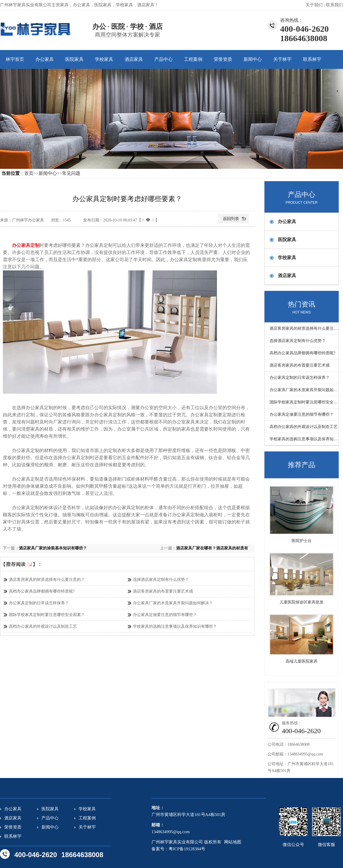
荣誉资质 (223, 59)
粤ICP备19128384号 (187, 849)
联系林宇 (312, 59)
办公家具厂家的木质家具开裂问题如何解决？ (173, 603)
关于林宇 (282, 59)
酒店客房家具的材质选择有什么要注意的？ (47, 580)
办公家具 (45, 59)
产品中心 (163, 59)
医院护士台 (302, 541)
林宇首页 (15, 59)
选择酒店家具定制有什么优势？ (161, 580)
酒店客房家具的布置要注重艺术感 (163, 591)
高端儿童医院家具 (302, 661)
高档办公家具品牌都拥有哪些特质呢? (42, 591)
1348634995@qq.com (305, 754)
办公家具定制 (26, 245)
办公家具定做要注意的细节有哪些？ (165, 615)
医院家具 (74, 59)
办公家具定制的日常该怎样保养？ (39, 603)
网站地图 (233, 842)
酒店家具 (134, 59)
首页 (29, 173)
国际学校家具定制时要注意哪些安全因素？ (47, 615)
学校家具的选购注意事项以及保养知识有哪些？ (175, 626)
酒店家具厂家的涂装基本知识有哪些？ (53, 548)
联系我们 (334, 5)
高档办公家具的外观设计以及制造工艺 (43, 626)
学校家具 (104, 59)
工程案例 (193, 59)
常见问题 (71, 173)
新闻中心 (253, 59)
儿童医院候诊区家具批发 (302, 602)
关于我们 (314, 5)
